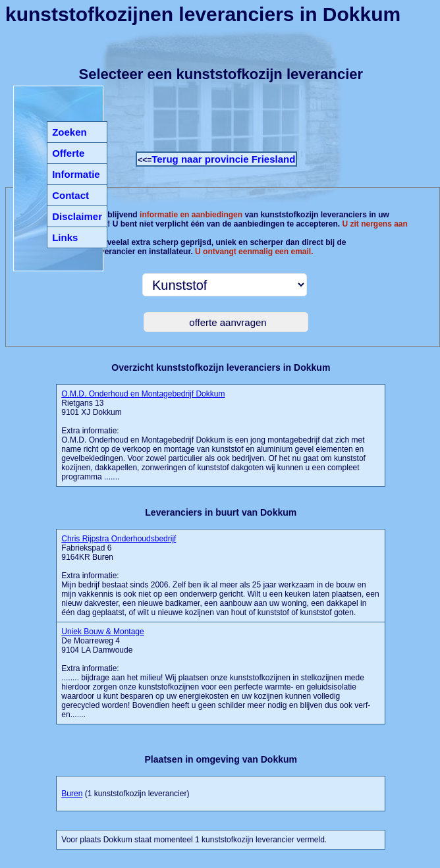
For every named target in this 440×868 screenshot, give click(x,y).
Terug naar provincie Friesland (223, 159)
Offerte (68, 153)
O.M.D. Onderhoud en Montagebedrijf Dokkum (143, 394)
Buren (72, 794)
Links (65, 237)
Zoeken (69, 132)
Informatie (76, 174)
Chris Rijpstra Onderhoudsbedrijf (119, 539)
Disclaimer (77, 216)
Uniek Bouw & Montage (102, 632)
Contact (70, 195)
